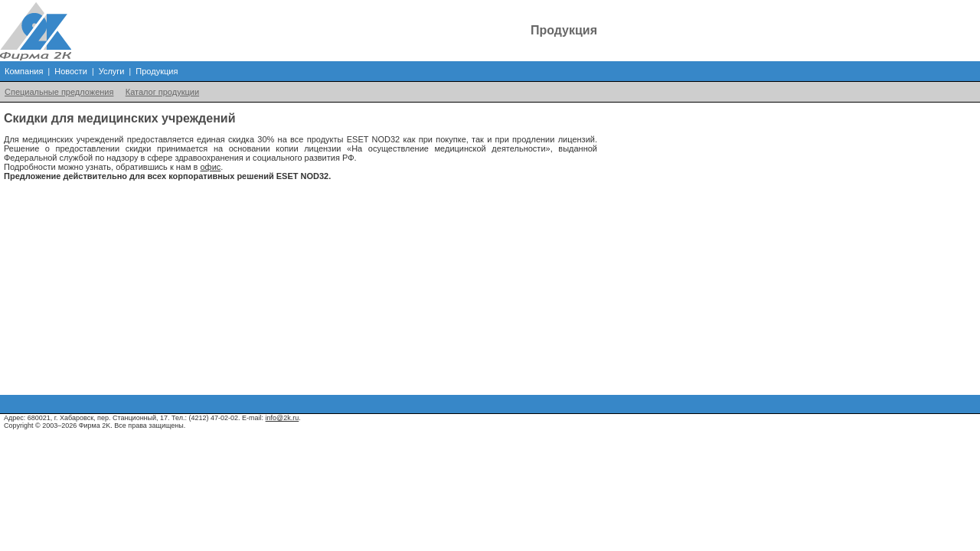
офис (210, 167)
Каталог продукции (162, 92)
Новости (71, 71)
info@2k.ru (283, 418)
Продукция (157, 71)
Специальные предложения (59, 92)
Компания (24, 71)
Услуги (112, 71)
